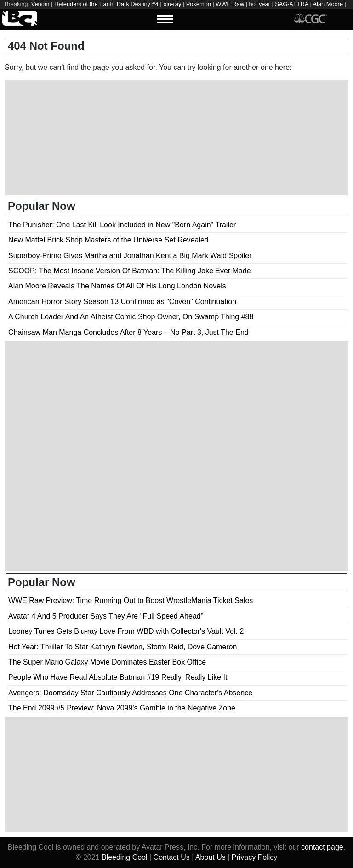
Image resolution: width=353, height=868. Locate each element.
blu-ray (172, 4)
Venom (40, 4)
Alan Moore (328, 4)
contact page (322, 847)
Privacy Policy (255, 857)
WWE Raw (230, 4)
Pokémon (199, 4)
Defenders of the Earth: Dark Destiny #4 (106, 4)
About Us (211, 857)
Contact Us (172, 857)
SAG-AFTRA (292, 4)
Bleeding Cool (125, 857)
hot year (260, 4)
